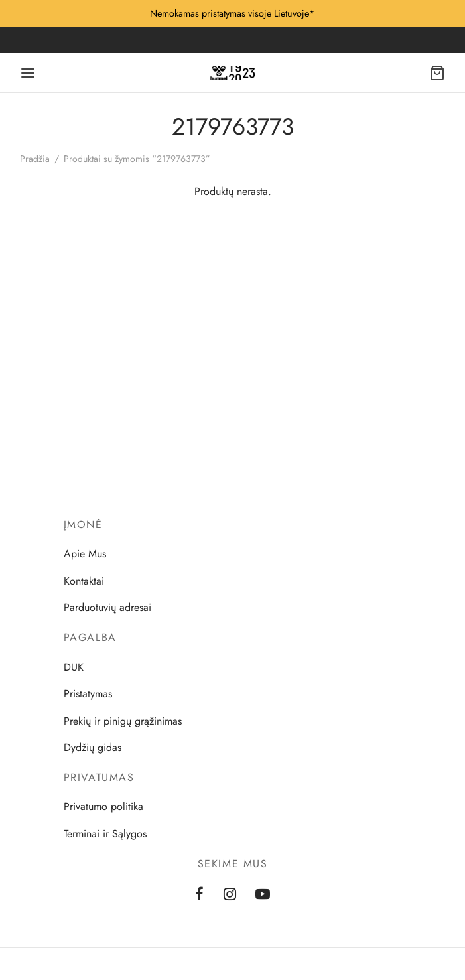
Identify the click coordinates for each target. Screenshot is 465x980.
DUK (74, 667)
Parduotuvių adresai (107, 607)
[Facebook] (199, 895)
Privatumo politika (103, 806)
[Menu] (28, 73)
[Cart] (437, 73)
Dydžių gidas (93, 747)
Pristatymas (88, 694)
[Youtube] (263, 895)
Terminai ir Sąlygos (105, 834)
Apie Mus (85, 554)
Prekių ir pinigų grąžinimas (123, 721)
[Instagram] (230, 895)
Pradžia (35, 159)
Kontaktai (84, 581)
